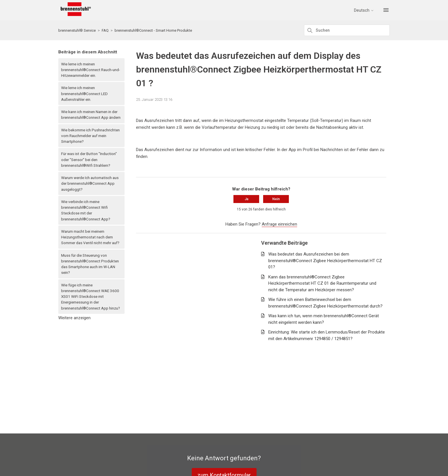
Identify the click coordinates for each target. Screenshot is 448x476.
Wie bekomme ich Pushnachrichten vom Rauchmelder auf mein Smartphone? (90, 136)
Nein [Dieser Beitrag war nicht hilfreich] (276, 199)
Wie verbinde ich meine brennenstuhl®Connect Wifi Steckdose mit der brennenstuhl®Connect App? (86, 210)
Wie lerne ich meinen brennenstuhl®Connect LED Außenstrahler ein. (84, 94)
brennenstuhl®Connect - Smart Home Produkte (153, 30)
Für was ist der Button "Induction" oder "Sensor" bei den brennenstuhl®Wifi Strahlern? (89, 159)
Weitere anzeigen (74, 318)
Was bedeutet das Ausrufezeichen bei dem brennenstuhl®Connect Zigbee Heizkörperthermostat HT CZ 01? (325, 261)
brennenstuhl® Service (77, 30)
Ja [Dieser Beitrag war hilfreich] (246, 199)
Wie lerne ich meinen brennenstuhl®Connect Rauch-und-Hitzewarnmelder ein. (91, 70)
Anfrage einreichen (279, 224)
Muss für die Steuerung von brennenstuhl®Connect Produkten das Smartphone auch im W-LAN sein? (90, 264)
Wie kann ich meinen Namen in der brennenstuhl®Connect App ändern (91, 115)
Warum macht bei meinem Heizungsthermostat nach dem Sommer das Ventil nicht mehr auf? (90, 237)
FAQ (105, 30)
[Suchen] (347, 30)
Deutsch (364, 10)
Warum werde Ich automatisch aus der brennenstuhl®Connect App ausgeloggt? (90, 183)
